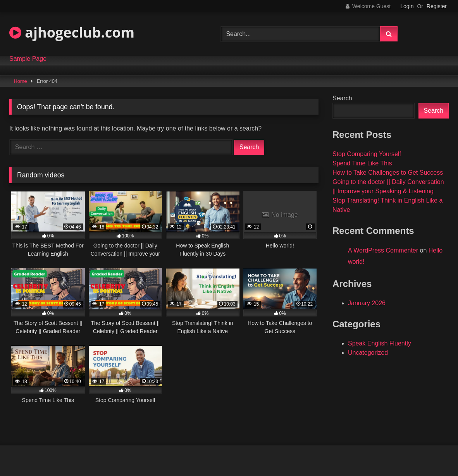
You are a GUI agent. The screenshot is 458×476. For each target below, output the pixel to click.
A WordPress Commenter (383, 250)
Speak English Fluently (380, 343)
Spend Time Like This (362, 163)
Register (437, 6)
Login (407, 6)
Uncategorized (368, 353)
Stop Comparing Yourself (367, 154)
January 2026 (367, 303)
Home (21, 81)
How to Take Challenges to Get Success (388, 173)
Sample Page (28, 59)
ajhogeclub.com (72, 32)
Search (342, 98)
